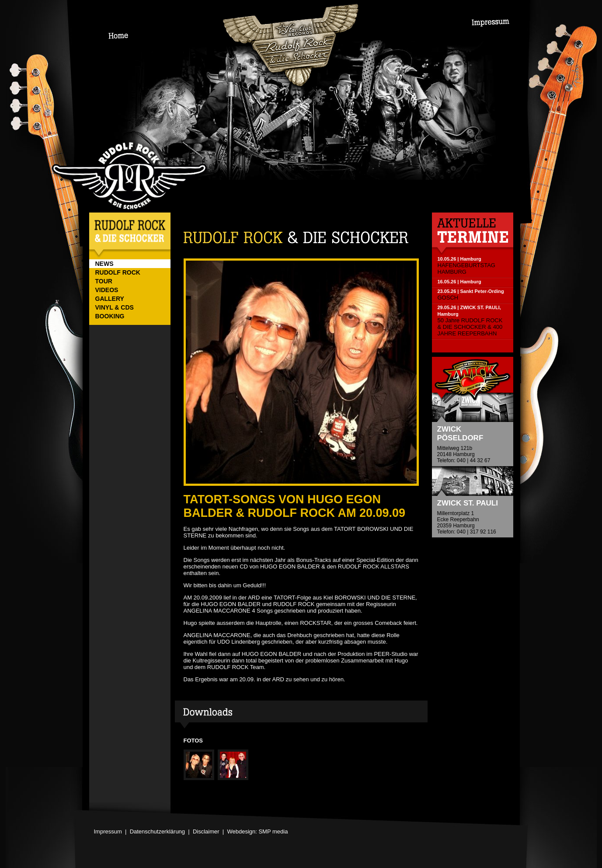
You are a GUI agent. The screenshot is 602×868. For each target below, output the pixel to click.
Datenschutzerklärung (157, 831)
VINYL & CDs (115, 307)
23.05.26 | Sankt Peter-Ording (471, 291)
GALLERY (110, 299)
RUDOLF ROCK (118, 272)
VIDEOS (107, 290)
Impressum (108, 831)
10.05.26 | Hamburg (459, 259)
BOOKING (110, 316)
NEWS (104, 264)
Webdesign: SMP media (257, 831)
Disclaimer (206, 831)
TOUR (104, 281)
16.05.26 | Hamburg (459, 282)
